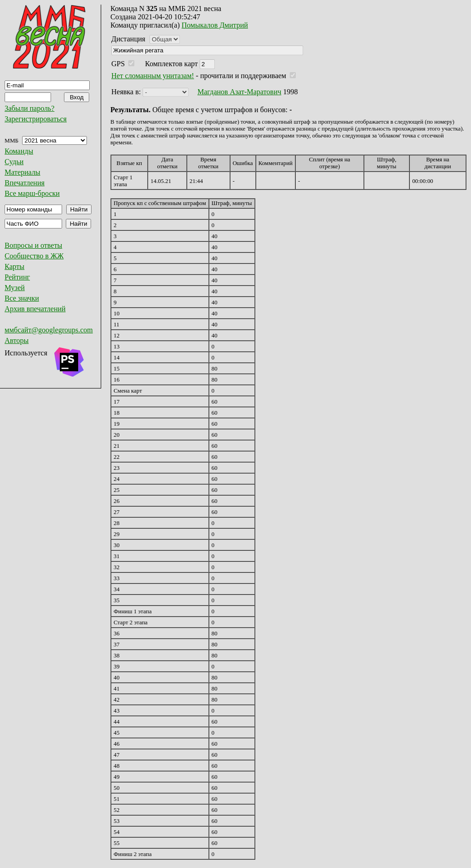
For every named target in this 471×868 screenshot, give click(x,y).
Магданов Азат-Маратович (239, 92)
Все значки (22, 298)
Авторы (17, 340)
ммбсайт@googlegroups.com (49, 330)
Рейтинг (17, 277)
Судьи (14, 162)
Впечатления (25, 183)
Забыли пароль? (29, 108)
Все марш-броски (32, 193)
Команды (19, 151)
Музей (15, 288)
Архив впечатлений (35, 309)
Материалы (23, 172)
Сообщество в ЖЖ (34, 256)
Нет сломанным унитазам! (153, 76)
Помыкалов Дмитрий (215, 25)
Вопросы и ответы (33, 245)
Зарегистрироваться (36, 119)
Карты (14, 266)
